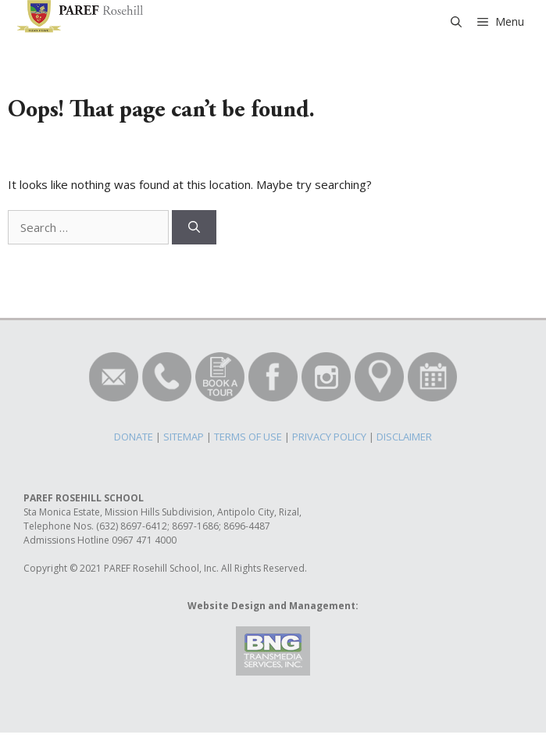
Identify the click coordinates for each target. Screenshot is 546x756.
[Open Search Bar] (456, 22)
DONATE (134, 437)
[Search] (194, 228)
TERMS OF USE (248, 437)
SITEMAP (184, 437)
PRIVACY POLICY (329, 437)
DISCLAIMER (404, 437)
